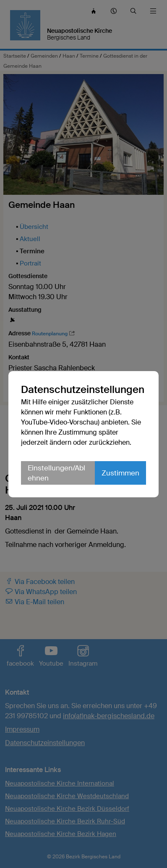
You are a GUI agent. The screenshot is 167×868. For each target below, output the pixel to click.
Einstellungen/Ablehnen (56, 473)
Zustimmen (120, 473)
